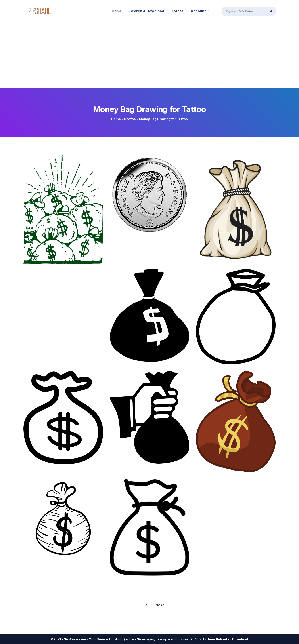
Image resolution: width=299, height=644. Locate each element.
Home (116, 119)
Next (160, 605)
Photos (130, 119)
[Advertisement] (149, 55)
